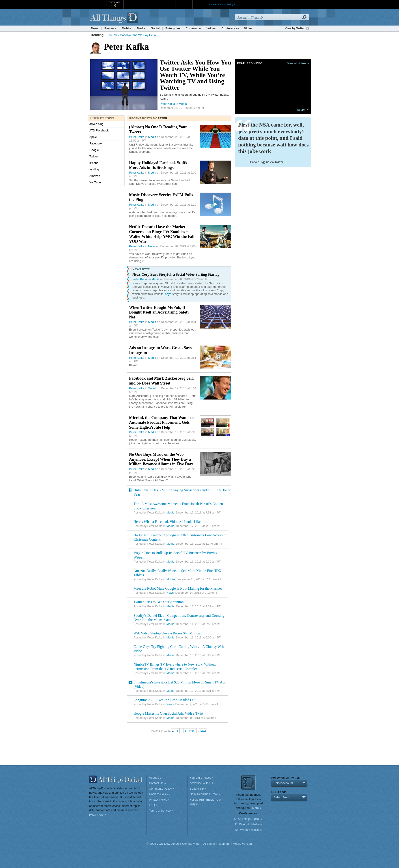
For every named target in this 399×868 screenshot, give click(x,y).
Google (94, 150)
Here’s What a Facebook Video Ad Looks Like (167, 522)
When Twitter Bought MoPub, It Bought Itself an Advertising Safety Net (159, 312)
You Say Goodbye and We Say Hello (132, 35)
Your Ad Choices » (202, 778)
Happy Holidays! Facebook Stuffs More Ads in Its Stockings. (158, 165)
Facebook (96, 143)
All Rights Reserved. (216, 844)
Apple (93, 137)
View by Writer (295, 28)
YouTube (95, 182)
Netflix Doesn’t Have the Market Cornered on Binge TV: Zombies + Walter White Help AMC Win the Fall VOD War (162, 234)
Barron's (149, 2)
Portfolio (168, 2)
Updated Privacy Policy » (222, 4)
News (95, 28)
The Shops (115, 2)
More (199, 4)
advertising (96, 124)
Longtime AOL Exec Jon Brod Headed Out (165, 700)
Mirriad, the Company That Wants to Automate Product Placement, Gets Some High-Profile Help (161, 422)
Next (192, 731)
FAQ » (153, 805)
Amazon (95, 176)
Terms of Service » (161, 811)
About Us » (156, 778)
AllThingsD (115, 18)
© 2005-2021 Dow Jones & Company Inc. (173, 844)
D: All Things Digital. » (249, 819)
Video (248, 28)
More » (257, 808)
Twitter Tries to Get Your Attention (159, 602)
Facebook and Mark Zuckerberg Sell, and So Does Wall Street (161, 381)
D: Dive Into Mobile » (249, 830)
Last (203, 731)
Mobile (126, 28)
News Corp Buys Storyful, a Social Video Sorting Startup (176, 274)
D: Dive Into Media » (248, 824)
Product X (184, 2)
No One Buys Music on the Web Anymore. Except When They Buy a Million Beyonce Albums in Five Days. (162, 459)
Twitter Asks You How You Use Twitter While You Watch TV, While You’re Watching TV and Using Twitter (195, 75)
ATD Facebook (99, 130)
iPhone (94, 163)
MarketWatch (132, 2)
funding (94, 169)
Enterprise (173, 28)
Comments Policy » (162, 789)
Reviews (110, 28)
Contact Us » (157, 783)
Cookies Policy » (160, 794)
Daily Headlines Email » (205, 794)
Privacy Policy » (159, 800)
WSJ (98, 2)
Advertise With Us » (203, 783)
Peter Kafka (167, 104)
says (168, 294)
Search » (303, 110)
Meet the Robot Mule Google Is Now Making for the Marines (178, 588)
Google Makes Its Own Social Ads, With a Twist (168, 713)
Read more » (98, 815)
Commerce (193, 28)
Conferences (230, 28)
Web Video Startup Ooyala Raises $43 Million (167, 633)
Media (141, 28)
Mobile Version (242, 844)
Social (155, 28)
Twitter (94, 156)
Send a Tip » (198, 789)
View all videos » (298, 63)
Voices (211, 28)
